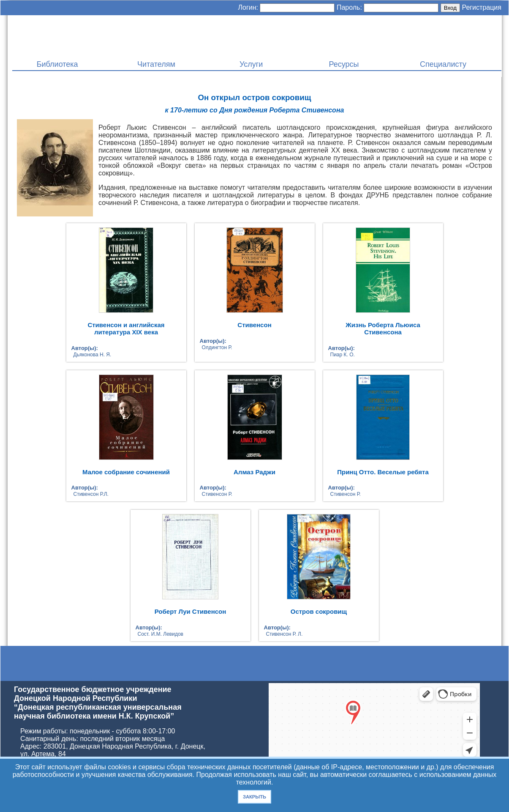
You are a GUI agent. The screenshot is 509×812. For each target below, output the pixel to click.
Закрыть (254, 797)
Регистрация (482, 7)
